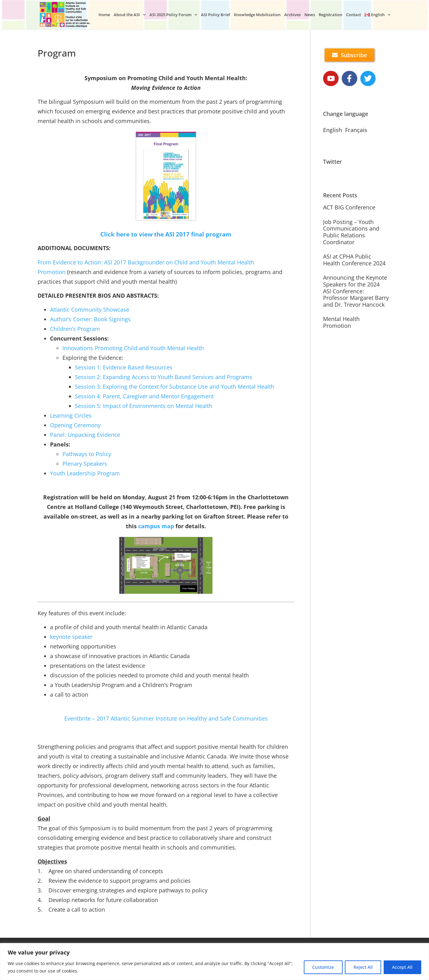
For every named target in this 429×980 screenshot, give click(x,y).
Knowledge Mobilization (257, 15)
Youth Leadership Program (85, 473)
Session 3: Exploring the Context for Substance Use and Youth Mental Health (175, 387)
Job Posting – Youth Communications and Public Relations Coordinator (351, 232)
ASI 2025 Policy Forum (173, 15)
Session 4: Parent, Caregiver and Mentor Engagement (144, 396)
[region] (214, 962)
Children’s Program (75, 329)
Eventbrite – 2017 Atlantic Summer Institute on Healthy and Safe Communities (166, 718)
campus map (156, 526)
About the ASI (130, 15)
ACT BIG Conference (349, 208)
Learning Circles (71, 415)
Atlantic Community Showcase (90, 309)
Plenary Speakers (85, 464)
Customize (321, 967)
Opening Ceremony (75, 425)
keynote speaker (71, 637)
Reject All (362, 967)
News (310, 15)
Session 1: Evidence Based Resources (124, 367)
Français (356, 130)
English (333, 130)
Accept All (402, 967)
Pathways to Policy (87, 454)
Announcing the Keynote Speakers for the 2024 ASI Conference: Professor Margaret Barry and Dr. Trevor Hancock (356, 291)
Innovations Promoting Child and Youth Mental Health (133, 348)
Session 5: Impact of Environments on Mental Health (144, 406)
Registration (331, 15)
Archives (292, 15)
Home (104, 15)
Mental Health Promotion (341, 323)
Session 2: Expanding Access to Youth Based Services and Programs (164, 377)
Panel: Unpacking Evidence (85, 435)
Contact (354, 15)
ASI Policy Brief (216, 15)
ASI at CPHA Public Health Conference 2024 (354, 260)
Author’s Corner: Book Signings (90, 319)
